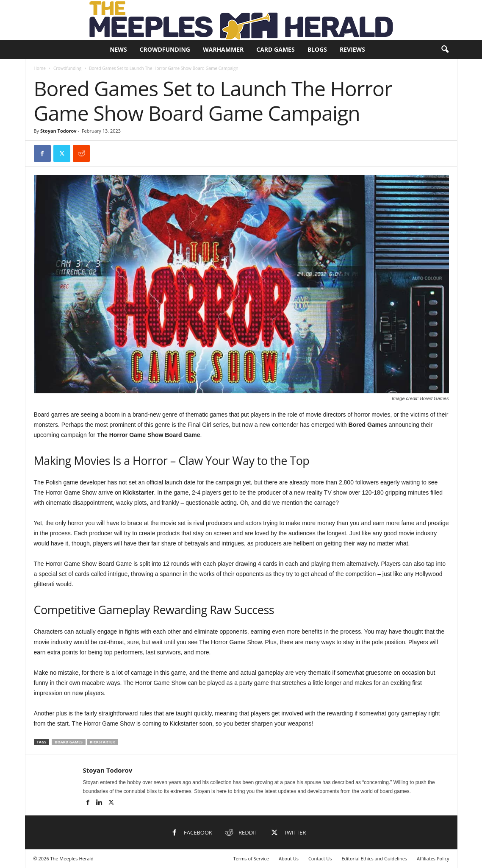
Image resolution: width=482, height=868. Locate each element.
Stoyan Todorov (58, 131)
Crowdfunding (165, 49)
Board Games (69, 742)
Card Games (275, 49)
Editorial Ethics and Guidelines (374, 858)
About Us (289, 858)
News (118, 49)
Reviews (352, 49)
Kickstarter (102, 742)
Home (40, 68)
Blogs (317, 49)
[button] (445, 50)
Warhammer (223, 49)
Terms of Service (251, 858)
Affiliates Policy (433, 858)
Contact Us (320, 858)
